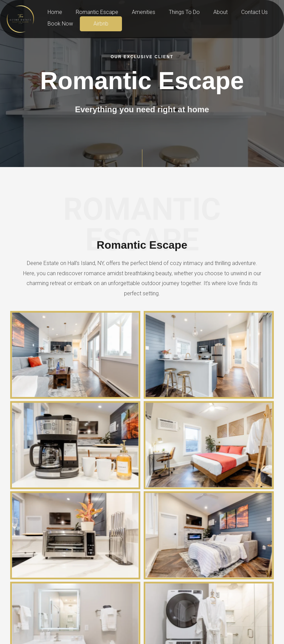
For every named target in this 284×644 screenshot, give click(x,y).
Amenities (137, 12)
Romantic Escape (93, 12)
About (208, 12)
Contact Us (239, 12)
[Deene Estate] (20, 19)
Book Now (59, 24)
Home (54, 12)
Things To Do (175, 12)
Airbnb (97, 24)
